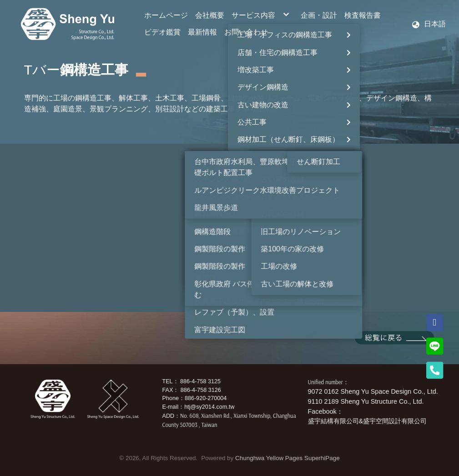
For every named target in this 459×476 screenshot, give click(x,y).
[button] (429, 24)
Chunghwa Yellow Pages (269, 458)
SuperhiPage (322, 458)
